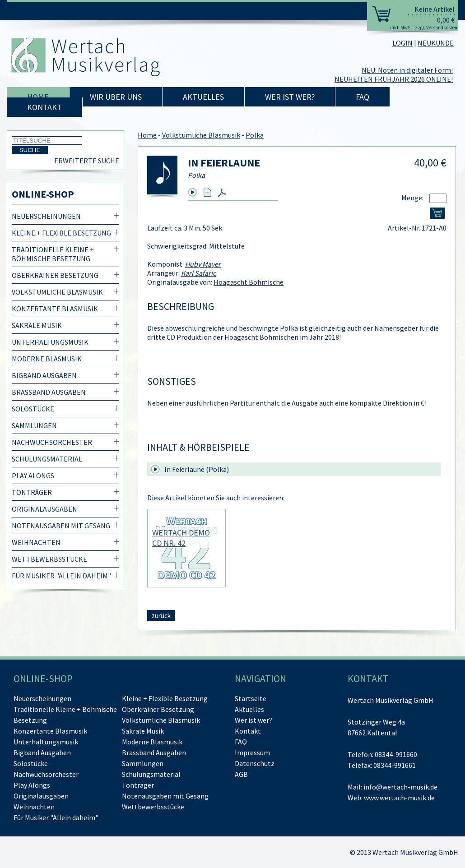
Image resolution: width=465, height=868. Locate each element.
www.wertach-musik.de (399, 798)
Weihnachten (36, 542)
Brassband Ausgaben (49, 392)
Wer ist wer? (290, 97)
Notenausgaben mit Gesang (61, 526)
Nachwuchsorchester (52, 442)
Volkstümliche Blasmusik (57, 292)
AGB (241, 774)
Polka (255, 135)
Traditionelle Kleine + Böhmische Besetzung (53, 254)
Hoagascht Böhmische (249, 282)
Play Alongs (33, 476)
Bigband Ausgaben (44, 375)
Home (38, 97)
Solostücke (33, 409)
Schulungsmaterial (47, 459)
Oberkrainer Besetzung (55, 275)
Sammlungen (34, 425)
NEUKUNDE (436, 43)
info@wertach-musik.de (400, 787)
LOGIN (402, 43)
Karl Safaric (198, 273)
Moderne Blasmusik (47, 359)
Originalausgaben (44, 509)
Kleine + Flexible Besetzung (61, 233)
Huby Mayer (203, 264)
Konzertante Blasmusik (55, 309)
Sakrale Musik (37, 325)
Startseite (251, 698)
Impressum (252, 753)
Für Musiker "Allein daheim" (61, 576)
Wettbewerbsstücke (49, 559)
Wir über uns (116, 97)
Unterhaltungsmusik (50, 342)
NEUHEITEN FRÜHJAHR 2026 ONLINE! (394, 79)
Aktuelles (203, 97)
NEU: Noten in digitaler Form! (407, 70)
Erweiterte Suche (87, 161)
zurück (161, 616)
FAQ (363, 97)
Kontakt (44, 107)
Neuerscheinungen (46, 216)
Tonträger (32, 492)
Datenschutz (255, 763)
